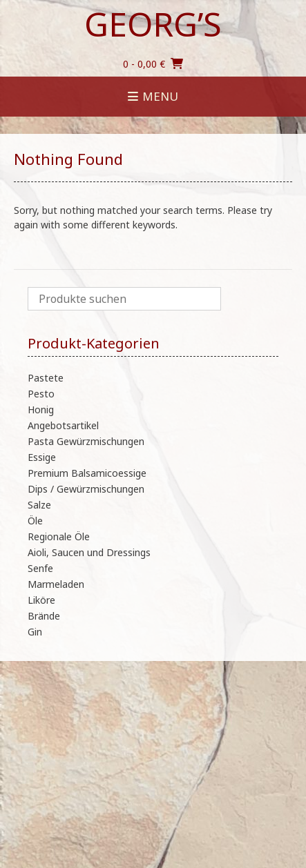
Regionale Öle (59, 536)
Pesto (41, 394)
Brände (44, 616)
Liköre (41, 600)
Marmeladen (56, 584)
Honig (41, 410)
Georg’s (153, 24)
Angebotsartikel (63, 425)
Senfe (40, 568)
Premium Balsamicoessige (87, 473)
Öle (35, 521)
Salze (39, 505)
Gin (35, 632)
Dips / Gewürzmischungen (86, 489)
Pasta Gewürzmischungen (86, 441)
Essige (42, 457)
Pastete (46, 378)
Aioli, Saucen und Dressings (89, 552)
